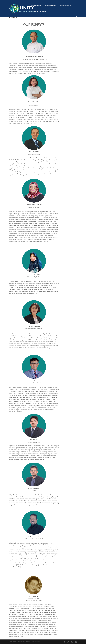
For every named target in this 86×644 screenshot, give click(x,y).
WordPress (36, 642)
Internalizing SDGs (36, 5)
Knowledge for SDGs (50, 5)
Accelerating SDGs (65, 5)
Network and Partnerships (38, 11)
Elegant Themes (20, 642)
